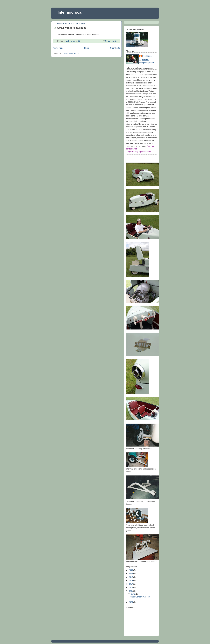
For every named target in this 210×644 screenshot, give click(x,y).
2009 (131, 574)
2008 (131, 570)
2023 (131, 602)
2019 (131, 587)
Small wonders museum (72, 28)
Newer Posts (58, 48)
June (133, 594)
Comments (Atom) (72, 53)
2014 (131, 580)
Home (87, 48)
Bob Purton (147, 56)
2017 (131, 584)
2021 (131, 591)
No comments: (111, 41)
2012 (131, 577)
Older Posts (115, 48)
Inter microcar (70, 12)
